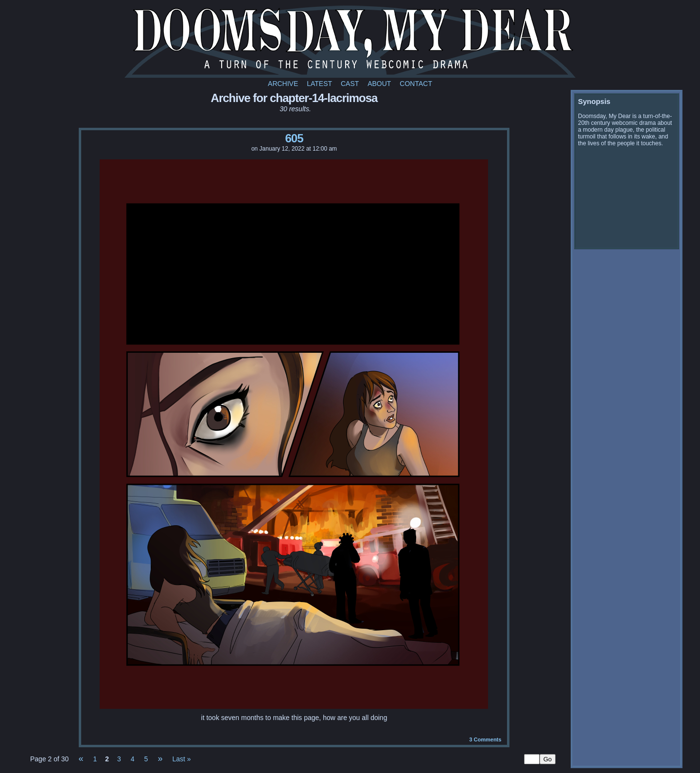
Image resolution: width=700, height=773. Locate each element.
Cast (350, 84)
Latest (319, 84)
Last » (181, 759)
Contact (416, 84)
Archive (283, 84)
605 (294, 138)
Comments (485, 739)
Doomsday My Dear (350, 41)
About (379, 84)
